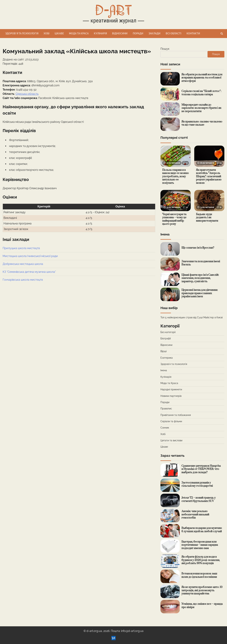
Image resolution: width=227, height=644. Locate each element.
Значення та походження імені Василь (201, 263)
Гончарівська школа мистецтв (23, 280)
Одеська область (27, 94)
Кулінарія (100, 33)
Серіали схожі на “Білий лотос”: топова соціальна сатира (201, 93)
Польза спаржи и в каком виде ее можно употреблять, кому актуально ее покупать (176, 177)
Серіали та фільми (171, 421)
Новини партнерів (171, 396)
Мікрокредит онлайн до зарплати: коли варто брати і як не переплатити (201, 108)
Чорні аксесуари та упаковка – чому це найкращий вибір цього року (174, 219)
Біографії (166, 338)
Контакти (193, 33)
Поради (138, 33)
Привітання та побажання (176, 415)
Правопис (166, 409)
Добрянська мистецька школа (23, 264)
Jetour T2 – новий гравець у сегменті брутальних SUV (199, 499)
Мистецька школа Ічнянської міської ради (30, 256)
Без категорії (168, 332)
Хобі (47, 33)
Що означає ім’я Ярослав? (198, 248)
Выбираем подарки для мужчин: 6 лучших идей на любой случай (202, 530)
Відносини (120, 33)
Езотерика (167, 358)
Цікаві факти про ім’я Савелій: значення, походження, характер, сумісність (200, 278)
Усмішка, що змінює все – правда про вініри (202, 606)
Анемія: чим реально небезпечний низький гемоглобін (195, 515)
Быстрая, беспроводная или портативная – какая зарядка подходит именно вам (200, 545)
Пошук (165, 49)
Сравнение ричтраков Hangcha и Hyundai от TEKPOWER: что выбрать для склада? (201, 469)
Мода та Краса (79, 33)
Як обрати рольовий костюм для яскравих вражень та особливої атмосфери (202, 78)
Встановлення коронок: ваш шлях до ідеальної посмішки (199, 575)
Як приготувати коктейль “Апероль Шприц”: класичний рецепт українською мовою (209, 177)
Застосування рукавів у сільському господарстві (197, 484)
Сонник (165, 428)
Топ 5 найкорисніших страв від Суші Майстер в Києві (192, 317)
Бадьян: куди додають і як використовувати (207, 218)
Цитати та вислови (171, 440)
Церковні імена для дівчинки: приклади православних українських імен (200, 293)
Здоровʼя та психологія (22, 33)
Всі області (173, 33)
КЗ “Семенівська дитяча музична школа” (29, 272)
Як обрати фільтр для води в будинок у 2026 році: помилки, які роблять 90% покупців (201, 560)
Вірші (164, 351)
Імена (164, 370)
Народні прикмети (171, 389)
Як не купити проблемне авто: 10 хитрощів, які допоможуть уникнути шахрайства (202, 590)
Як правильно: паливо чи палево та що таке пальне (202, 123)
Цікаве (59, 33)
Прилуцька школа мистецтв (21, 248)
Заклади (154, 33)
